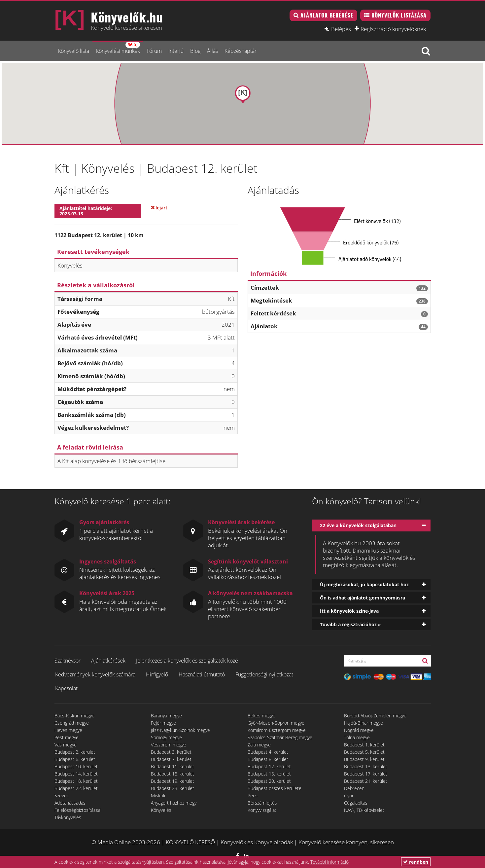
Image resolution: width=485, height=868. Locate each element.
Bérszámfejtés (262, 803)
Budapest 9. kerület (364, 759)
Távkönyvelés (68, 817)
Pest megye (67, 737)
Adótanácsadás (70, 803)
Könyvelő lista (73, 51)
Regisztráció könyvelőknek (393, 29)
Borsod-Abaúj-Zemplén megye (375, 716)
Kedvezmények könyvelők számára (95, 674)
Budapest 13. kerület (366, 766)
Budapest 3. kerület (171, 752)
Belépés (341, 29)
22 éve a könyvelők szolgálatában (358, 525)
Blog (195, 51)
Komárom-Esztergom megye (277, 730)
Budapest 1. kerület (364, 745)
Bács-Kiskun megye (74, 716)
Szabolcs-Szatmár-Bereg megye (280, 737)
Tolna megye (357, 737)
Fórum (154, 51)
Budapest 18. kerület (76, 781)
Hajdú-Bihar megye (364, 723)
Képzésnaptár (241, 51)
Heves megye (68, 730)
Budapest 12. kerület (269, 766)
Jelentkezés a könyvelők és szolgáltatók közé (187, 661)
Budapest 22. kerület (76, 788)
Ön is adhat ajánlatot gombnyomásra (363, 598)
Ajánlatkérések (108, 661)
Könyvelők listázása (399, 15)
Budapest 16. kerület (269, 774)
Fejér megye (163, 723)
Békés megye (261, 716)
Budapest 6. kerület (75, 759)
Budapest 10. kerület (76, 766)
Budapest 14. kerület (76, 774)
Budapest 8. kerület (268, 759)
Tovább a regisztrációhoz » (350, 624)
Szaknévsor (68, 661)
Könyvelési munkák (118, 48)
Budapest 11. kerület (173, 766)
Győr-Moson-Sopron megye (276, 723)
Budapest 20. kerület (269, 781)
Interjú (176, 51)
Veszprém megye (169, 745)
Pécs (253, 796)
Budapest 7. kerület (171, 759)
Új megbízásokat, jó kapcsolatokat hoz (364, 584)
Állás (212, 51)
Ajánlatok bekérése (327, 15)
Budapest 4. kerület (268, 752)
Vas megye (66, 745)
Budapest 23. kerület (173, 788)
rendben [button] (416, 862)
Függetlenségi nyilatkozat (264, 674)
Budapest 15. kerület (173, 774)
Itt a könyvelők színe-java (349, 611)
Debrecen (354, 788)
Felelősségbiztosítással (78, 810)
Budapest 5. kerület (364, 752)
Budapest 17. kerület (366, 774)
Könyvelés (161, 810)
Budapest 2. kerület (75, 752)
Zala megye (259, 745)
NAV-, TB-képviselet (364, 810)
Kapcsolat (66, 688)
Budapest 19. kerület (173, 781)
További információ (329, 862)
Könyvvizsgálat (262, 810)
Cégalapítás (356, 803)
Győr (349, 796)
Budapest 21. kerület (366, 781)
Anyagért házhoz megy (174, 803)
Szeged (62, 796)
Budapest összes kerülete (275, 788)
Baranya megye (166, 716)
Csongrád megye (72, 723)
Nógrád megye (359, 730)
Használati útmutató (202, 674)
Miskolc (159, 796)
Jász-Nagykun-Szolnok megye (180, 730)
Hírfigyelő (157, 674)
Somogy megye (166, 737)
